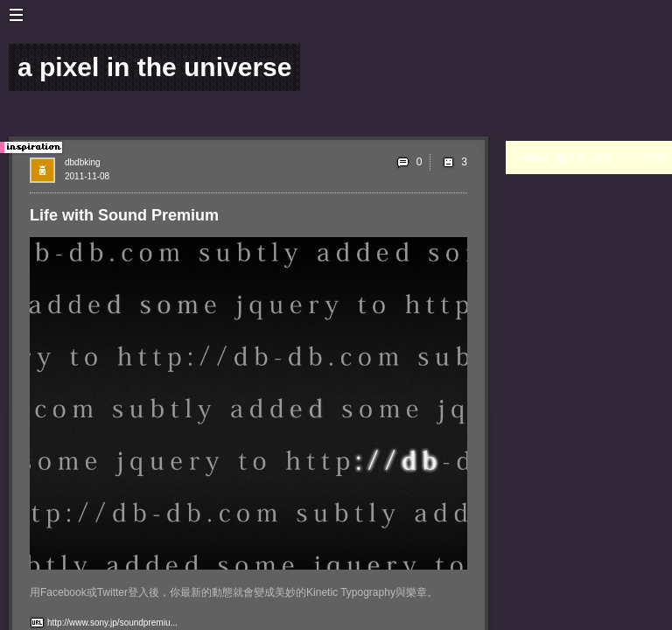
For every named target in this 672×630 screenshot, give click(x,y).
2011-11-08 (87, 176)
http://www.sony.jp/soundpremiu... (112, 623)
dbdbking (83, 162)
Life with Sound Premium (124, 215)
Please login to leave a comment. (594, 157)
